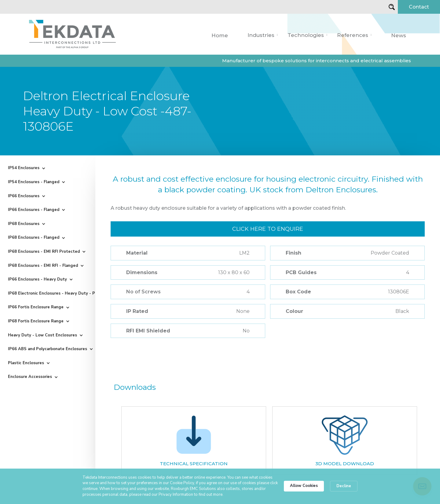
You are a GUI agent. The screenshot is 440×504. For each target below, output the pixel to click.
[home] (72, 34)
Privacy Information (176, 495)
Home (220, 35)
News (399, 35)
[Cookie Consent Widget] (220, 486)
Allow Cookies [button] (304, 486)
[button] (263, 35)
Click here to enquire (268, 229)
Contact (419, 7)
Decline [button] (344, 486)
